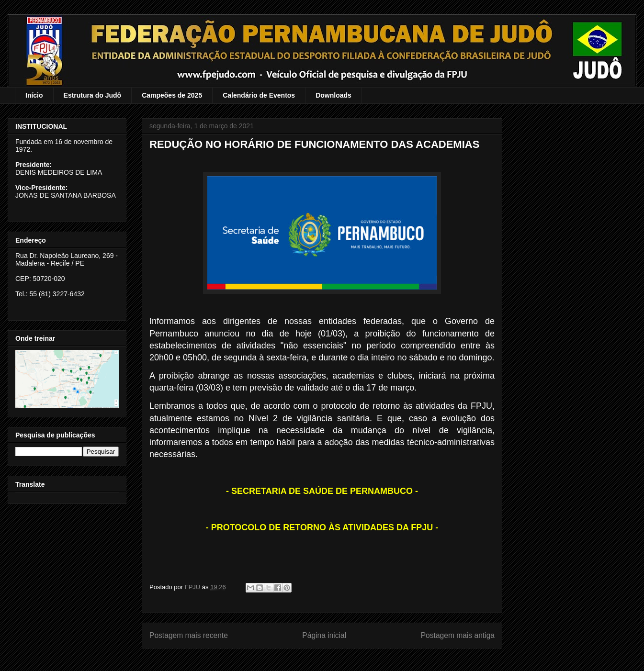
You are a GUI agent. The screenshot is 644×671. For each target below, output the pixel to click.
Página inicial (324, 635)
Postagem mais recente (189, 635)
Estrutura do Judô (93, 95)
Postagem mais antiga (458, 635)
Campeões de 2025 (172, 95)
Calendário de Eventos (259, 95)
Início (34, 95)
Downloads (333, 95)
